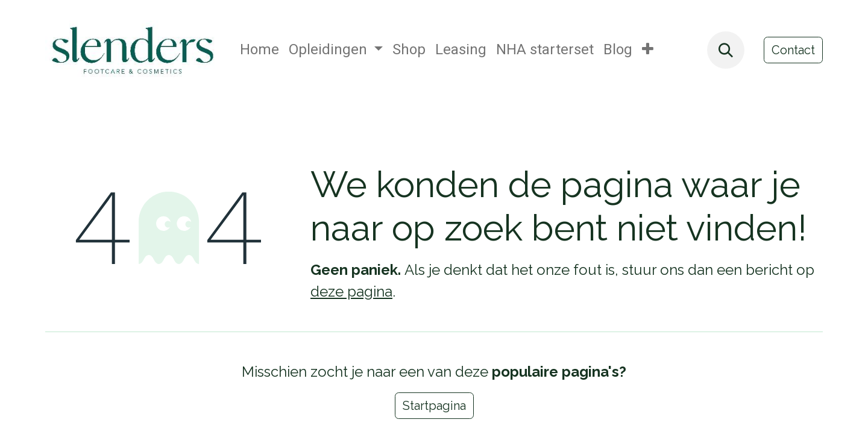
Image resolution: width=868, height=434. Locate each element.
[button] (726, 50)
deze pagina (351, 291)
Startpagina (434, 406)
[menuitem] (259, 50)
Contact (793, 50)
